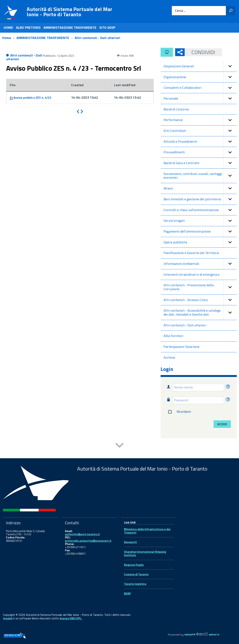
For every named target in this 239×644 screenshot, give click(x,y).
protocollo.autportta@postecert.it (88, 541)
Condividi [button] (200, 52)
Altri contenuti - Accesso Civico (200, 300)
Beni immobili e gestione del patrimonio (200, 199)
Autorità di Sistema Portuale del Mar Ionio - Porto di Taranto (69, 12)
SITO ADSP (107, 28)
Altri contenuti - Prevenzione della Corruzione (200, 287)
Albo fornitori (173, 336)
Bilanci (200, 188)
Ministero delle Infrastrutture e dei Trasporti (147, 531)
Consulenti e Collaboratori (200, 88)
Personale (200, 99)
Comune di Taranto (136, 574)
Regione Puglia (134, 565)
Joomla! (8, 618)
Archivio (169, 357)
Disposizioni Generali (200, 66)
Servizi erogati (200, 221)
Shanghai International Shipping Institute (145, 553)
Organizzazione (200, 77)
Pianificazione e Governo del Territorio (191, 253)
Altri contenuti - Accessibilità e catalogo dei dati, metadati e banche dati (200, 312)
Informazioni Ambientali (200, 264)
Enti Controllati (200, 131)
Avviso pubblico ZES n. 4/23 (32, 98)
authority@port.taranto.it (82, 534)
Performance (200, 120)
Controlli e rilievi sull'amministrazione (200, 210)
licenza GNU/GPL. (71, 618)
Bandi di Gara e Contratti (200, 163)
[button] (230, 66)
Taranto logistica (135, 584)
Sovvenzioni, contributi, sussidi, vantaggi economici (200, 176)
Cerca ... (180, 11)
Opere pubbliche (200, 242)
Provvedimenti (200, 152)
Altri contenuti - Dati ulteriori (24, 57)
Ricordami (179, 412)
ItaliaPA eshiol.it (202, 634)
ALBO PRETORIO (28, 28)
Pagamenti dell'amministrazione (200, 232)
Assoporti (130, 542)
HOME (8, 28)
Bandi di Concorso (176, 109)
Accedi (222, 424)
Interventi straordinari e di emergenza (191, 274)
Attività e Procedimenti (200, 142)
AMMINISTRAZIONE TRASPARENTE (70, 28)
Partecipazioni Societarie (182, 347)
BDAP (127, 594)
